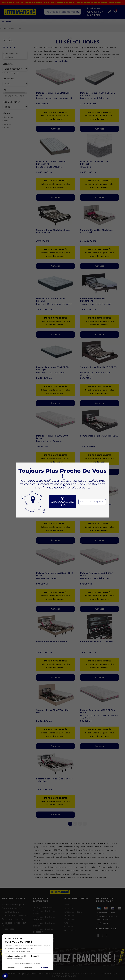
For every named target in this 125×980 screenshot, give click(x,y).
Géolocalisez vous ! (62, 502)
